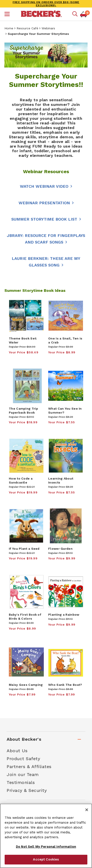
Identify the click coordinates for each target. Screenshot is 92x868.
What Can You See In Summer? (65, 411)
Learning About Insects (61, 480)
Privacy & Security (27, 790)
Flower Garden (60, 549)
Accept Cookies (46, 859)
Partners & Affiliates (29, 767)
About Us (17, 751)
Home (9, 28)
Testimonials (21, 782)
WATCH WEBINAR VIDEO (44, 186)
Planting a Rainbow (64, 615)
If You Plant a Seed (24, 549)
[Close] (87, 810)
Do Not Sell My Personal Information (46, 847)
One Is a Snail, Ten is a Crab (65, 340)
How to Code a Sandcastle (21, 480)
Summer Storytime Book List (44, 219)
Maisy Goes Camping (26, 685)
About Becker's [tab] (24, 739)
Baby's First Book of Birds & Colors (25, 617)
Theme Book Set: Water (23, 340)
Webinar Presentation (44, 203)
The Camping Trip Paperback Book (23, 411)
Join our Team (23, 774)
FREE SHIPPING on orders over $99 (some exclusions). (46, 4)
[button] (7, 15)
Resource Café (27, 28)
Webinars (48, 28)
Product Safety (23, 759)
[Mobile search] (75, 14)
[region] (46, 836)
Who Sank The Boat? (65, 685)
